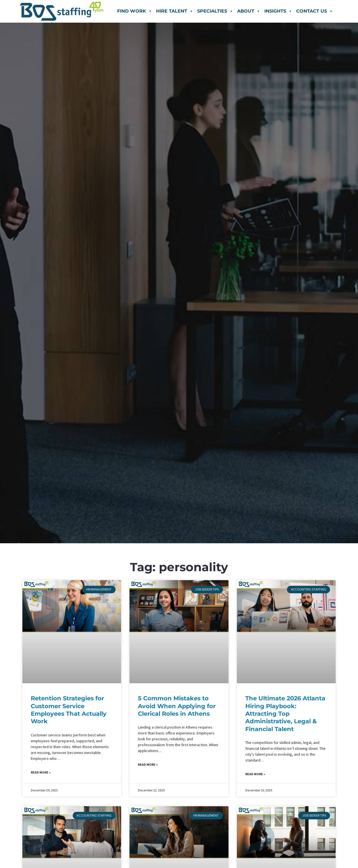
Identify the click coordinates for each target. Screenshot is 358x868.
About (249, 11)
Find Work (135, 11)
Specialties (215, 11)
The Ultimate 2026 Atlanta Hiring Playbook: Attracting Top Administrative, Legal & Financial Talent (285, 713)
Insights (278, 11)
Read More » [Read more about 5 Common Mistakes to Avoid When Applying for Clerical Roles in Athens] (148, 765)
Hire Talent (175, 11)
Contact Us (315, 11)
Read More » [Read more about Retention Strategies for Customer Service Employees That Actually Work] (41, 773)
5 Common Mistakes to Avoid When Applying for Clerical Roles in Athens (177, 706)
